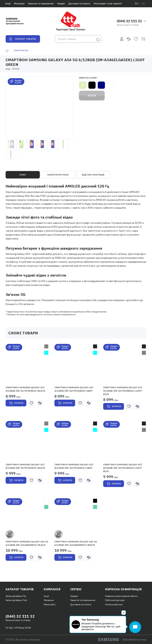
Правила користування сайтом (121, 596)
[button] (27, 364)
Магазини (19, 3)
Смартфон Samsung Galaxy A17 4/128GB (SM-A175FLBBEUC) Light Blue (123, 391)
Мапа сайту (50, 604)
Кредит (61, 3)
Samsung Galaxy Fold (16, 600)
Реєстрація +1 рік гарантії (108, 3)
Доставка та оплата (79, 3)
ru (137, 4)
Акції (8, 3)
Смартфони (21, 50)
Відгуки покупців (93, 175)
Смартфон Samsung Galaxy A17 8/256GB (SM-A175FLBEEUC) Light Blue (123, 468)
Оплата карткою (114, 604)
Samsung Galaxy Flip (16, 596)
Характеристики (58, 175)
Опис (23, 175)
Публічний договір (115, 600)
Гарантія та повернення (41, 3)
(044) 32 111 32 (129, 21)
